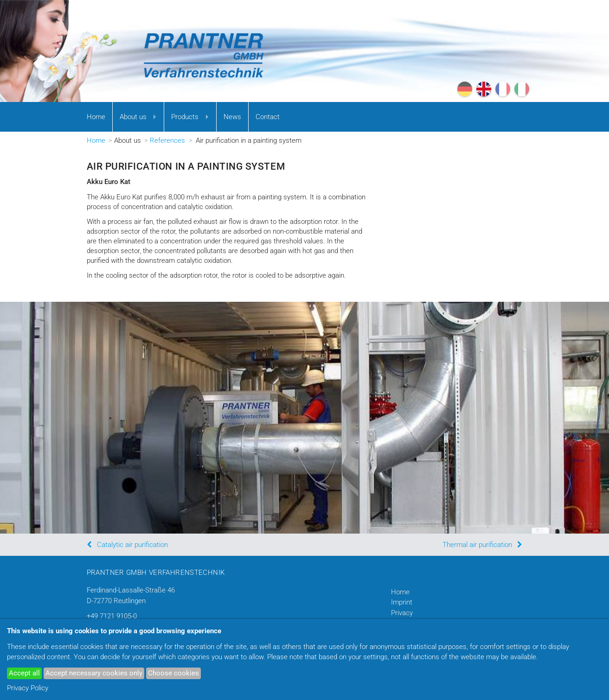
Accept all (24, 673)
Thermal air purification (477, 545)
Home (96, 117)
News (232, 117)
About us (133, 117)
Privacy (402, 613)
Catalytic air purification (132, 545)
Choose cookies (173, 673)
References (167, 140)
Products (185, 117)
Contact (268, 117)
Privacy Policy (28, 688)
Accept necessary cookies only (94, 673)
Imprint (402, 602)
